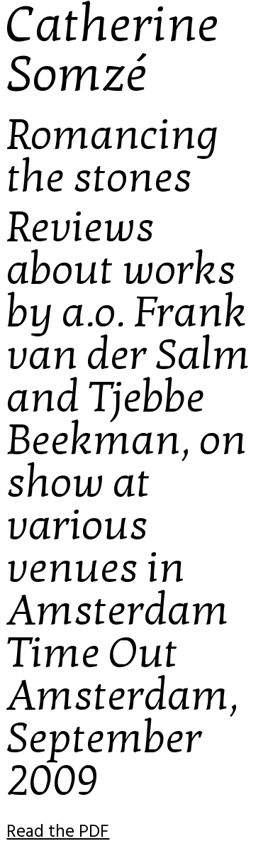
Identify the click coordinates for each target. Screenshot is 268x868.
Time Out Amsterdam (118, 674)
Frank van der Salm (128, 334)
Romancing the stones (113, 156)
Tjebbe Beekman (106, 419)
